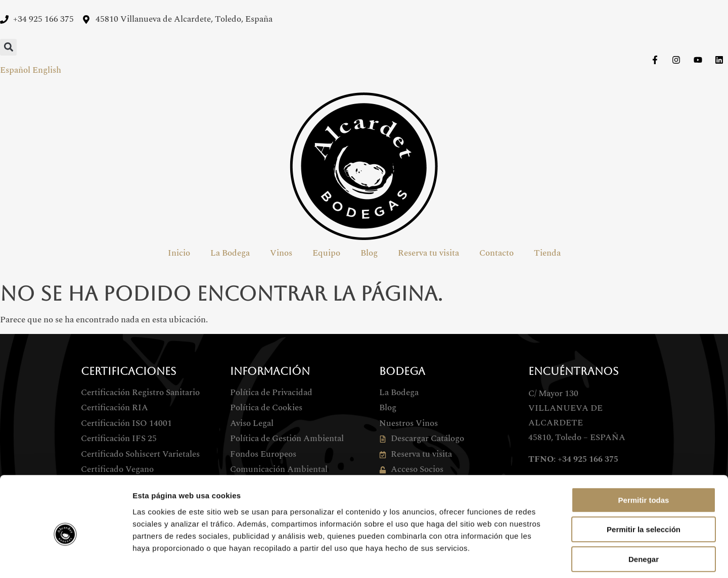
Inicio (179, 253)
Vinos (281, 253)
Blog (369, 253)
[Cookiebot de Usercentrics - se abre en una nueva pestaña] (65, 558)
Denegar (644, 514)
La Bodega (230, 253)
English (47, 70)
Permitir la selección (644, 484)
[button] (8, 47)
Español (15, 70)
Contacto (496, 253)
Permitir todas (644, 454)
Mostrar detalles (547, 558)
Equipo (326, 253)
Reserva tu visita (428, 253)
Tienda (547, 253)
